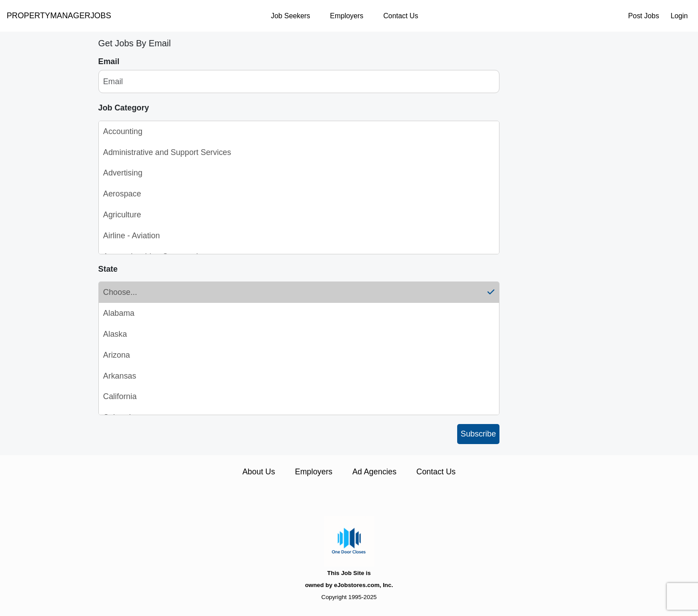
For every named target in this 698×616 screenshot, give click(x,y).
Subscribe (478, 434)
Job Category (124, 108)
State (108, 269)
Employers (347, 16)
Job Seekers (291, 16)
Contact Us (401, 16)
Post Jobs (644, 16)
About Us (258, 472)
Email (109, 61)
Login (679, 16)
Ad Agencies (374, 472)
